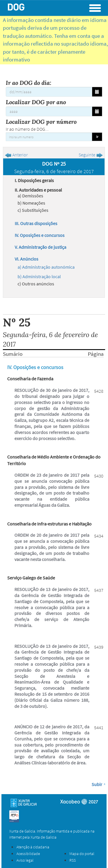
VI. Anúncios (26, 259)
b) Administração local (39, 276)
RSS (73, 860)
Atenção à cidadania (33, 847)
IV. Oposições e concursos (40, 235)
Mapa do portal (82, 854)
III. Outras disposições (36, 223)
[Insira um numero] (49, 137)
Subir (97, 784)
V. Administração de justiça (40, 247)
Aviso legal (25, 860)
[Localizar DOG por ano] (49, 111)
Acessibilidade (28, 854)
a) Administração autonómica (46, 267)
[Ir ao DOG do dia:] (49, 92)
